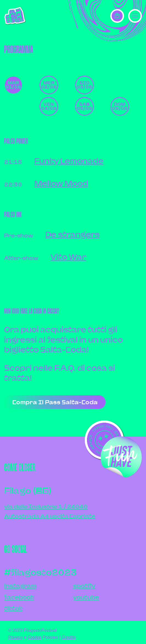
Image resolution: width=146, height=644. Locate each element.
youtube (86, 597)
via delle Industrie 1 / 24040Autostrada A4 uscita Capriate (50, 511)
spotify (84, 586)
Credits (69, 637)
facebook (19, 597)
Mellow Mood (61, 183)
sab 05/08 (85, 106)
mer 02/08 (49, 85)
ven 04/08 (49, 106)
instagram (20, 586)
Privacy (15, 637)
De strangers (72, 234)
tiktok (13, 608)
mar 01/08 (13, 85)
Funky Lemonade (69, 161)
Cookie (35, 637)
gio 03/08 (85, 85)
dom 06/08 (120, 106)
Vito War (68, 257)
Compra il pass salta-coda (55, 402)
